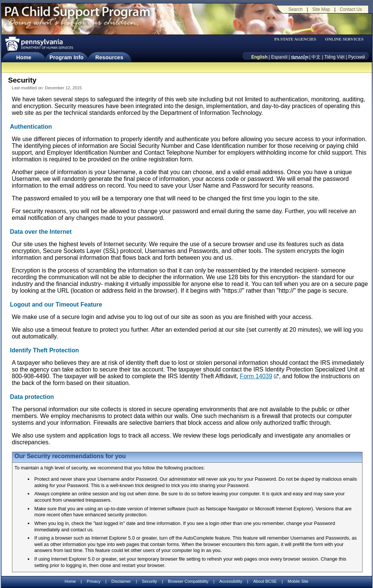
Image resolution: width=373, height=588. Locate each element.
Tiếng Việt (334, 57)
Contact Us (351, 9)
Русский (357, 57)
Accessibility (231, 581)
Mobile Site (298, 581)
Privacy (94, 581)
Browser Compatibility (188, 581)
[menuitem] (298, 39)
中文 (316, 57)
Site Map (321, 9)
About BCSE (265, 581)
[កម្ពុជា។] (300, 57)
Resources (109, 57)
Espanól (279, 57)
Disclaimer (121, 581)
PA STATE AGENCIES (295, 39)
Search (295, 9)
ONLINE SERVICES (344, 39)
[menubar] (298, 39)
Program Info (67, 57)
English (259, 57)
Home (24, 57)
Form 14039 (256, 376)
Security (149, 581)
